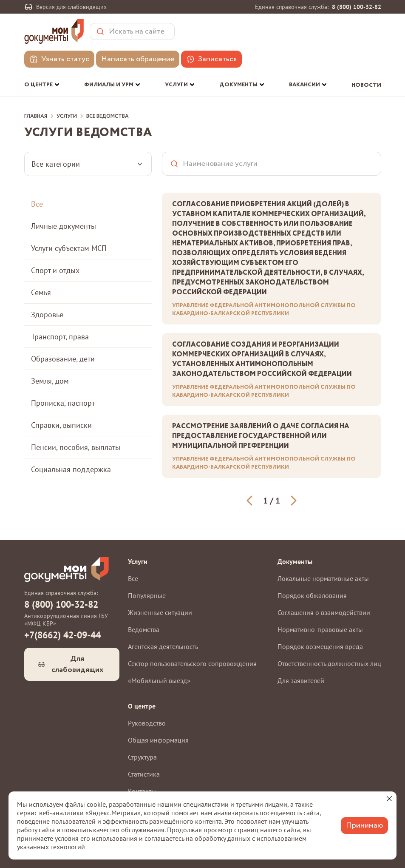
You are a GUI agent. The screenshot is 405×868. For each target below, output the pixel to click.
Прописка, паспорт (63, 403)
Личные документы (64, 226)
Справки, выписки (61, 425)
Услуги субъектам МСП (69, 248)
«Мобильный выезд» (159, 680)
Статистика (144, 774)
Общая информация (158, 740)
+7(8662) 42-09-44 (62, 635)
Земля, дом (50, 381)
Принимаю (364, 825)
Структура (142, 757)
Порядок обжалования (312, 595)
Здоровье (47, 314)
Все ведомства (108, 117)
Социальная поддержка (71, 469)
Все (37, 204)
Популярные (147, 595)
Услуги (67, 117)
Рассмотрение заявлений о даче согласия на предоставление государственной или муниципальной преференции (261, 436)
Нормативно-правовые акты (320, 629)
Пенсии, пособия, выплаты (76, 447)
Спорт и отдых (55, 270)
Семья (41, 292)
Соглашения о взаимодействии (324, 612)
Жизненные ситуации (160, 612)
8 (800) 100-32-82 (357, 7)
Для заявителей (301, 680)
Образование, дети (63, 359)
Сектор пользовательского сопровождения (192, 663)
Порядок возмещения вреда (320, 646)
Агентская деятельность (163, 646)
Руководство (147, 723)
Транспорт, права (60, 337)
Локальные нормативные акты (323, 578)
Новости (366, 85)
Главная (36, 117)
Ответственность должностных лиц (329, 663)
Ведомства (144, 629)
